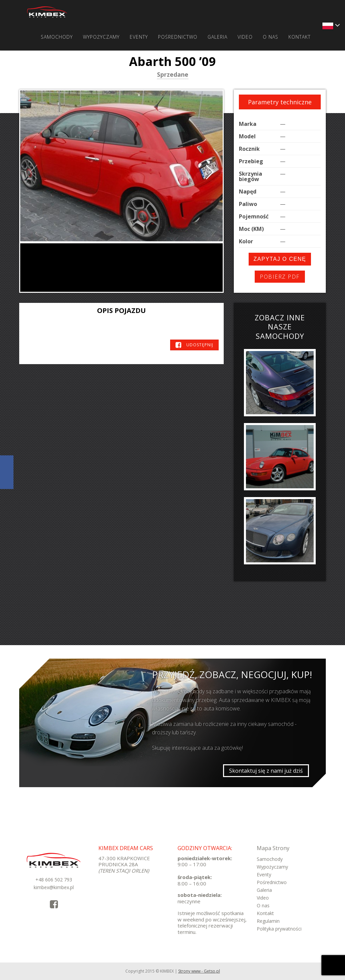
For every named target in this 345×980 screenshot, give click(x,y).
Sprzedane (173, 75)
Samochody (57, 37)
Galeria (217, 37)
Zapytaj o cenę (280, 259)
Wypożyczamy (101, 37)
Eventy (139, 37)
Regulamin (268, 921)
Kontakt (300, 37)
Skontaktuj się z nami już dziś (266, 771)
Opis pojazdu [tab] (121, 310)
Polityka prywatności (279, 929)
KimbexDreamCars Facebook (7, 472)
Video (245, 37)
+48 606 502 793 (54, 880)
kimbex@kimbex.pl (54, 887)
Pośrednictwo (178, 37)
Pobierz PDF (280, 277)
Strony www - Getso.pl (199, 971)
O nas (271, 37)
